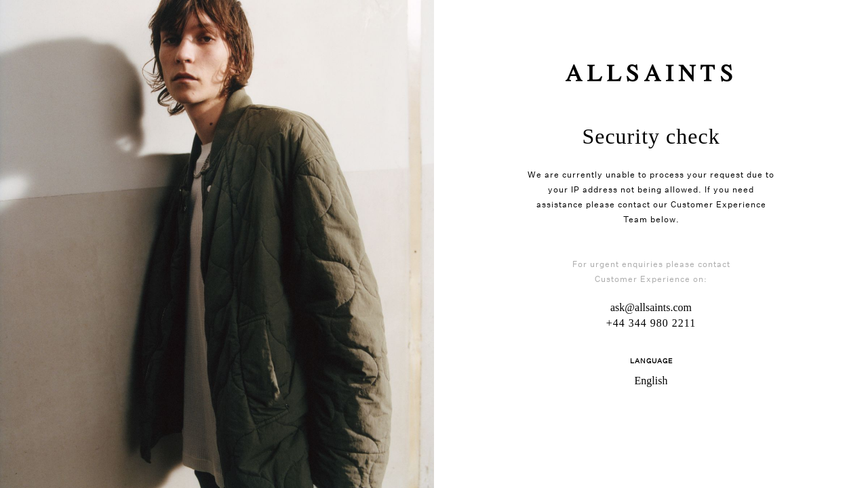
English (651, 381)
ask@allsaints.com (651, 307)
